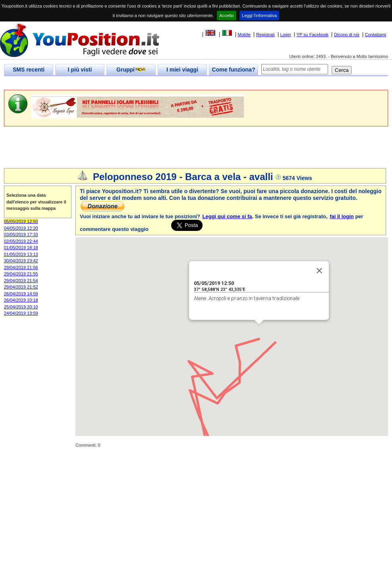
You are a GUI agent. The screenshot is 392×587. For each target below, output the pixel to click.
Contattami (376, 35)
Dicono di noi (347, 35)
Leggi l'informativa (259, 15)
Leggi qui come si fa (227, 216)
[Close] (319, 271)
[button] (259, 332)
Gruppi (131, 70)
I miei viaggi (182, 70)
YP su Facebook (313, 35)
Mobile (244, 35)
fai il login (342, 216)
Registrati (265, 35)
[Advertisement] (149, 83)
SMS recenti (29, 70)
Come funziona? (234, 70)
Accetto (227, 15)
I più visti (80, 70)
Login (286, 35)
